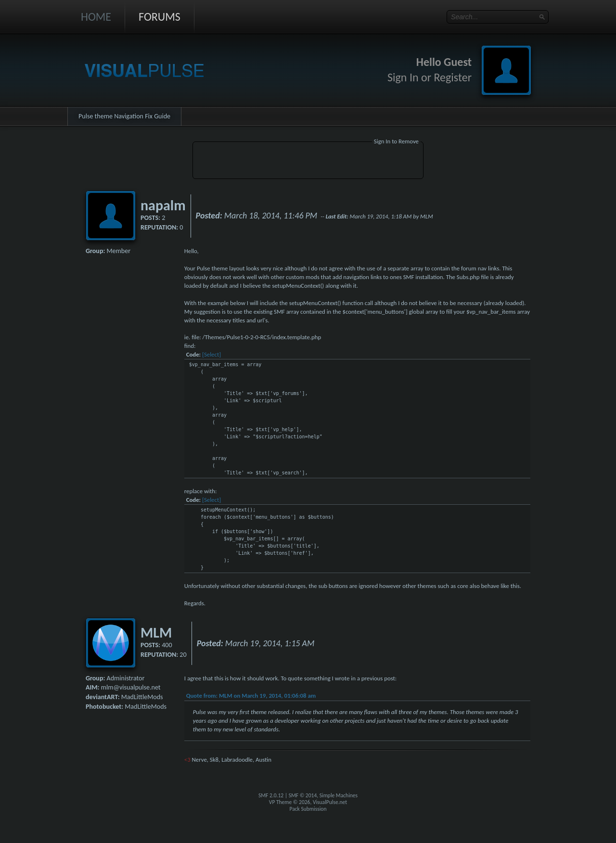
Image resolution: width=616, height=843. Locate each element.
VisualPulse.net (330, 802)
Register (453, 77)
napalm (163, 205)
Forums (160, 17)
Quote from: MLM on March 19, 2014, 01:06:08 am (251, 696)
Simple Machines (339, 795)
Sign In (403, 77)
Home (96, 17)
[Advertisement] (308, 162)
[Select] (212, 354)
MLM (156, 632)
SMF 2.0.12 (271, 795)
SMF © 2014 (303, 795)
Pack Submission (308, 809)
